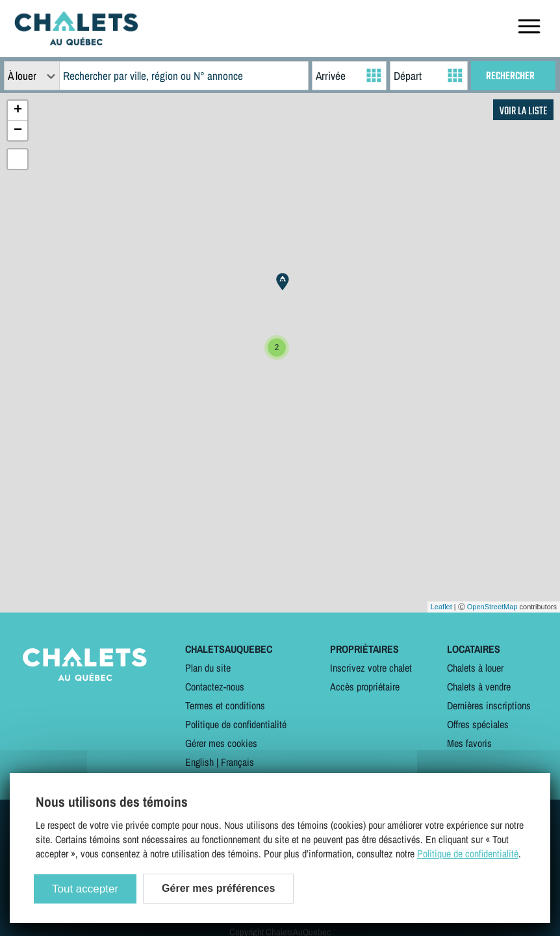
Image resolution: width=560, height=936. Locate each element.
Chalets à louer (475, 668)
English (199, 762)
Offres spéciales (478, 724)
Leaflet (441, 607)
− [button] (18, 131)
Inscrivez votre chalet (371, 668)
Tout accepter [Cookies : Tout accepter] (85, 889)
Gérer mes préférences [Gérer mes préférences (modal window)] (218, 888)
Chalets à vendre (479, 687)
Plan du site (208, 668)
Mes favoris (469, 743)
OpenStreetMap (492, 607)
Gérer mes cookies (221, 743)
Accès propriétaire (365, 687)
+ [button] (18, 110)
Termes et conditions (225, 705)
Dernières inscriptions (489, 705)
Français (237, 762)
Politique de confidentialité (236, 724)
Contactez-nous (215, 687)
